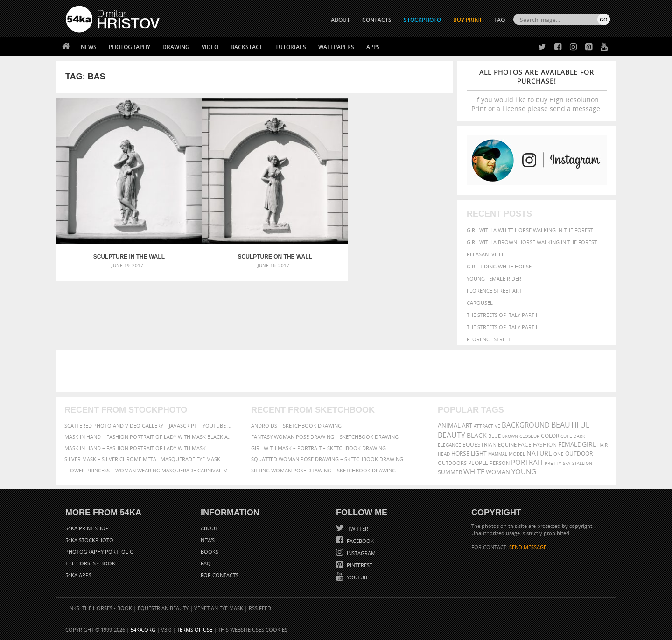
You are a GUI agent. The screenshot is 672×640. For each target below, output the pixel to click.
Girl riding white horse (499, 266)
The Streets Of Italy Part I (502, 327)
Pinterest (359, 565)
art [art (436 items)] (467, 425)
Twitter (357, 529)
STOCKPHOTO (422, 20)
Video (210, 47)
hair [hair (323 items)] (602, 445)
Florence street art (494, 291)
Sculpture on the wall (205, 210)
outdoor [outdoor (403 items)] (579, 454)
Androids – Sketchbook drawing (296, 425)
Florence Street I (490, 339)
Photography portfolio (100, 552)
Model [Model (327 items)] (517, 454)
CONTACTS (377, 20)
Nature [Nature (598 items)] (539, 453)
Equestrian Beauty (163, 608)
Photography (129, 47)
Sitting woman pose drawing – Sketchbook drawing (323, 470)
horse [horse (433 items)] (460, 454)
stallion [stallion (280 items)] (582, 463)
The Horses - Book (90, 563)
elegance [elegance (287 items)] (449, 445)
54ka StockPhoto (89, 540)
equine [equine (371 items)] (507, 445)
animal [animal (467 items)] (449, 425)
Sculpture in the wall (106, 210)
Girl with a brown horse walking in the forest (532, 242)
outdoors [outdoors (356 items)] (452, 463)
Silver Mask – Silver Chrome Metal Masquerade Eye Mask (142, 459)
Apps (373, 47)
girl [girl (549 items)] (589, 444)
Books (210, 552)
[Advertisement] (338, 371)
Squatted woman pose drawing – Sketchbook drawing (327, 459)
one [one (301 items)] (559, 454)
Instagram (360, 553)
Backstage (247, 47)
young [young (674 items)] (524, 471)
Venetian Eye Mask (219, 608)
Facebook (360, 541)
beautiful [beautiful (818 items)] (570, 425)
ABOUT (340, 20)
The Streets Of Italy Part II (503, 315)
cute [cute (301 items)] (566, 436)
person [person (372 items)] (500, 463)
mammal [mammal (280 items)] (498, 454)
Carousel (480, 303)
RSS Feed (260, 608)
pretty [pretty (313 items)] (553, 463)
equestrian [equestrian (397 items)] (479, 445)
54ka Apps (78, 575)
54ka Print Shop (87, 528)
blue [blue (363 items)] (494, 436)
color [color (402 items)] (550, 436)
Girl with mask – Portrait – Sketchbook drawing (318, 448)
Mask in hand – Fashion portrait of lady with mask (135, 448)
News (89, 47)
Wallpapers (336, 47)
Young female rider (494, 278)
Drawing (176, 47)
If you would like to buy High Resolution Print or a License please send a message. (537, 90)
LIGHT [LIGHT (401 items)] (479, 454)
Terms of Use (195, 629)
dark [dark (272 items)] (579, 436)
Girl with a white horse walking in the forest (530, 230)
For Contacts (220, 575)
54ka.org (143, 629)
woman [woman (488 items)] (498, 472)
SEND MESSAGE (528, 547)
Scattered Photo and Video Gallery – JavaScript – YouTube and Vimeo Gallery (149, 425)
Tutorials (291, 47)
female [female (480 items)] (569, 445)
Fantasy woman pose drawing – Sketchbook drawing (325, 437)
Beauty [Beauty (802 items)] (451, 435)
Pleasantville (486, 254)
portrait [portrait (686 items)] (527, 462)
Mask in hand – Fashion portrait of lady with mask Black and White (149, 437)
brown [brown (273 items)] (510, 436)
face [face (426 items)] (525, 444)
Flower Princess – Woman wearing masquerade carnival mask (149, 470)
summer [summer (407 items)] (450, 472)
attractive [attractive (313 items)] (487, 426)
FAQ (500, 20)
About (209, 528)
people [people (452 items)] (478, 463)
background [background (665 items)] (526, 425)
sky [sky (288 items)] (567, 463)
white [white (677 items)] (474, 471)
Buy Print (468, 20)
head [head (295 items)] (444, 454)
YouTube (358, 577)
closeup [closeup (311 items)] (529, 436)
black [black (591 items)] (477, 435)
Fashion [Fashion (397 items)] (545, 445)
